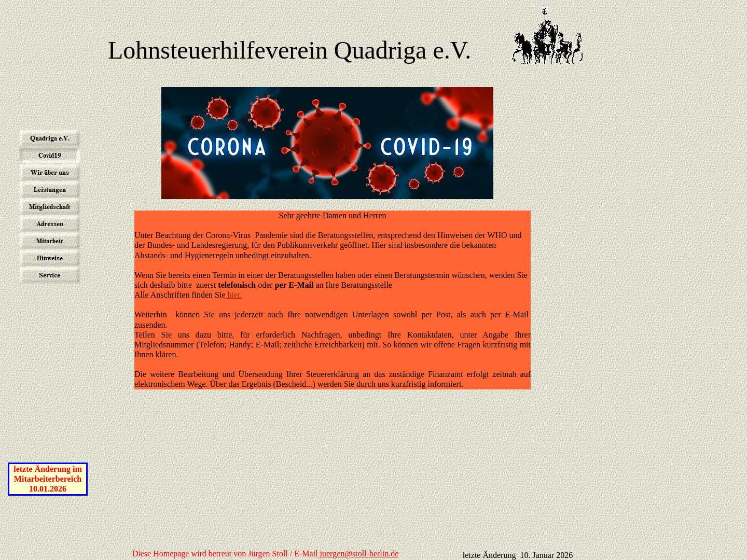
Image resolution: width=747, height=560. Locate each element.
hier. (234, 295)
